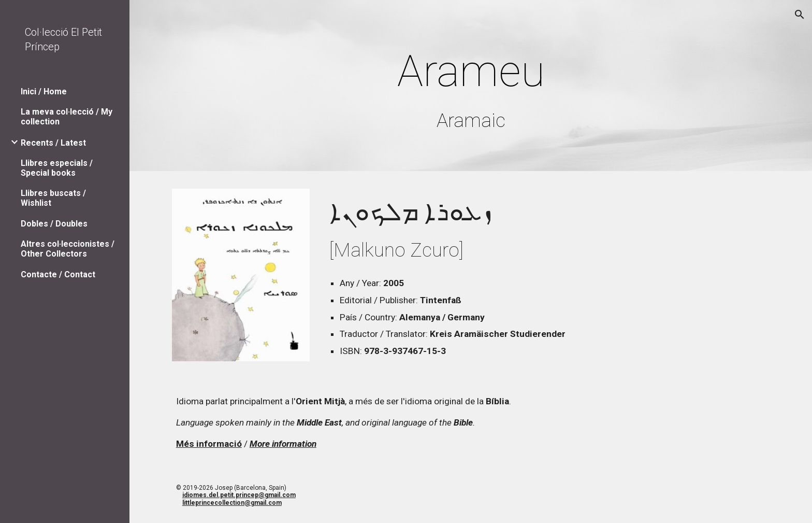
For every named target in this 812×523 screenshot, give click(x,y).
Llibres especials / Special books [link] (57, 168)
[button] (800, 15)
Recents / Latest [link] (53, 143)
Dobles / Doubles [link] (54, 224)
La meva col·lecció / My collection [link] (67, 117)
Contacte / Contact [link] (58, 274)
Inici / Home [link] (44, 91)
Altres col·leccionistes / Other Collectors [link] (68, 249)
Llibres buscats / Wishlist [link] (53, 198)
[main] (471, 88)
